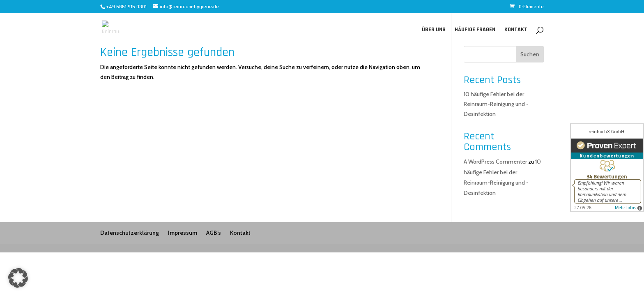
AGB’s (214, 233)
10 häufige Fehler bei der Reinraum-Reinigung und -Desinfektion (496, 104)
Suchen (530, 54)
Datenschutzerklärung (130, 233)
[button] (18, 278)
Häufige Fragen (475, 30)
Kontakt (516, 30)
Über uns (434, 30)
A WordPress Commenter (495, 162)
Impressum (183, 233)
